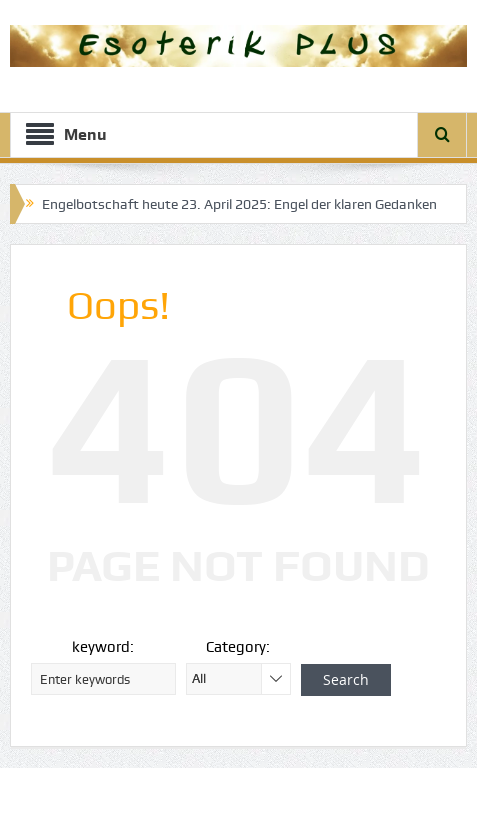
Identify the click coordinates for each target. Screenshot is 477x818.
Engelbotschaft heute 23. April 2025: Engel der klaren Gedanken (239, 204)
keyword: (103, 647)
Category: (238, 647)
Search (346, 679)
